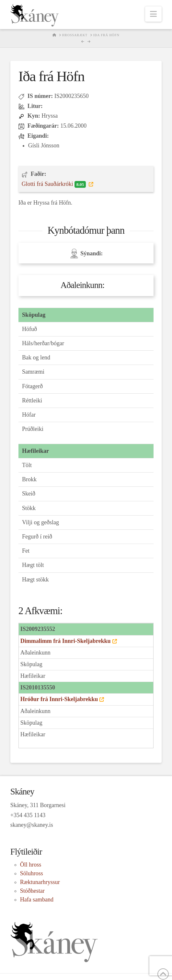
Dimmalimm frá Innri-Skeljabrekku (66, 641)
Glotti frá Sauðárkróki (54, 184)
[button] (153, 14)
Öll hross (31, 865)
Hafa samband (37, 900)
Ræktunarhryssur (40, 882)
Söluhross (32, 873)
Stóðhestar (32, 891)
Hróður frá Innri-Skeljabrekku (59, 699)
